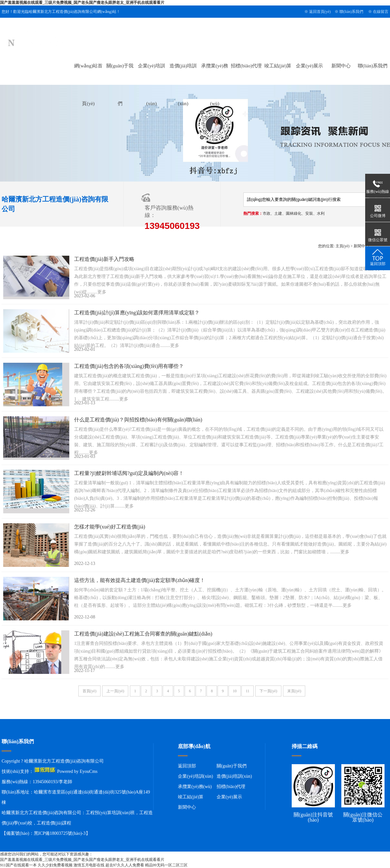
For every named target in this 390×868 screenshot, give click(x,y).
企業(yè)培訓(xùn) (195, 776)
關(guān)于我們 (232, 766)
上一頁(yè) (115, 691)
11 (248, 691)
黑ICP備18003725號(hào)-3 (60, 833)
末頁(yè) (294, 691)
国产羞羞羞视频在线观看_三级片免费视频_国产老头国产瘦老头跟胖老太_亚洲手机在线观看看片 (82, 3)
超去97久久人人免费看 (125, 865)
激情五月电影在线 (89, 865)
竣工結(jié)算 (278, 66)
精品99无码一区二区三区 (166, 865)
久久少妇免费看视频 (55, 865)
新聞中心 (341, 66)
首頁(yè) (89, 691)
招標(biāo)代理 (246, 66)
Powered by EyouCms (77, 771)
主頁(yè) (342, 246)
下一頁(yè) (268, 691)
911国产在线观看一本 (18, 865)
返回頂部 (187, 766)
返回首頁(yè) (320, 12)
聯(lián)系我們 (351, 12)
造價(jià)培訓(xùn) (234, 776)
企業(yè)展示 (309, 66)
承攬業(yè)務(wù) (195, 787)
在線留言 (381, 12)
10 (235, 691)
